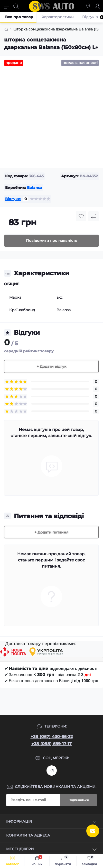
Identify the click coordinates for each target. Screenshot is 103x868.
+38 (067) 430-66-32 (52, 737)
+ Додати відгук (51, 366)
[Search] (16, 6)
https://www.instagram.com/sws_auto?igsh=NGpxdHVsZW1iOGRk (52, 771)
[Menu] (7, 6)
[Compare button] (93, 216)
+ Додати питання (51, 532)
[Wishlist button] (81, 216)
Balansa (35, 188)
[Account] (97, 6)
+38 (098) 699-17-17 (51, 744)
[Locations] (88, 6)
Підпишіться (79, 800)
